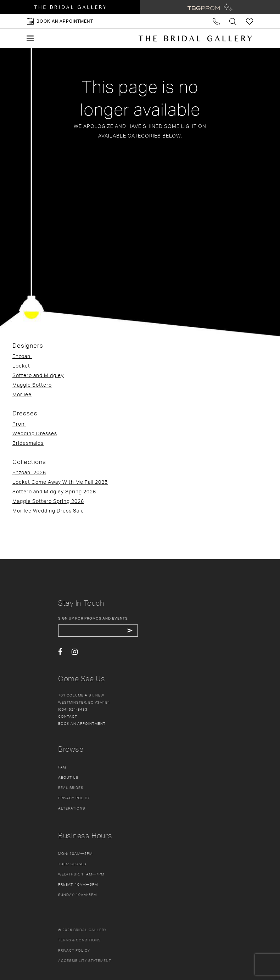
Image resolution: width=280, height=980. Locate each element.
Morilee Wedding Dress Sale (48, 511)
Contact (68, 716)
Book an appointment (82, 723)
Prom (19, 424)
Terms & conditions (79, 940)
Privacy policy (74, 950)
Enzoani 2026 (29, 472)
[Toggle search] (233, 21)
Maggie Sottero (32, 385)
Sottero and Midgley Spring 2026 (54, 491)
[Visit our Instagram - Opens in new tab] (75, 652)
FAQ (62, 767)
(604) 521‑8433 (73, 709)
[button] (30, 38)
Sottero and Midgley (38, 375)
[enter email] (98, 631)
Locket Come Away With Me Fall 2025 (60, 482)
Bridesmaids (28, 443)
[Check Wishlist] (250, 21)
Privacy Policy (74, 798)
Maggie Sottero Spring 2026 (48, 501)
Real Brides (71, 788)
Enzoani (22, 356)
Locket (21, 366)
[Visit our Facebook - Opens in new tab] (60, 652)
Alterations (72, 808)
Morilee (22, 394)
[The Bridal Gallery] (195, 38)
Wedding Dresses (35, 433)
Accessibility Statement (85, 961)
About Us (68, 777)
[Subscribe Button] (130, 631)
